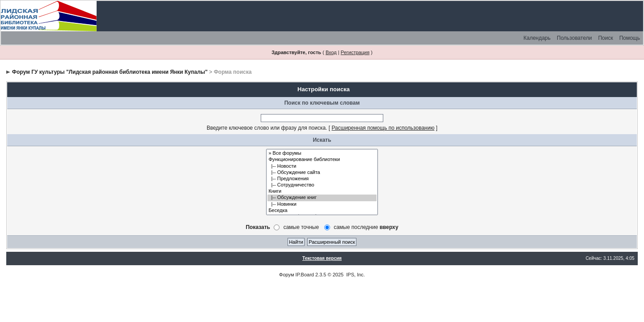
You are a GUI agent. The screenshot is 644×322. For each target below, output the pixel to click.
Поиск (605, 38)
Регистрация (355, 52)
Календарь (537, 38)
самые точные (301, 227)
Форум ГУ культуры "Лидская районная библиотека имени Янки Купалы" (110, 72)
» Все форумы (322, 153)
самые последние (366, 227)
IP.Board (305, 275)
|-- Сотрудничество (322, 185)
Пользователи (574, 38)
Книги (322, 191)
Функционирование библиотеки (322, 160)
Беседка (322, 211)
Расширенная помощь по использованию (383, 128)
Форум (286, 275)
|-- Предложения (322, 179)
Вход (331, 52)
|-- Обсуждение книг (322, 198)
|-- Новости (322, 166)
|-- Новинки (322, 204)
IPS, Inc (355, 275)
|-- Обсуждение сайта (322, 173)
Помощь (630, 38)
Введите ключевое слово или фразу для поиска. (267, 128)
